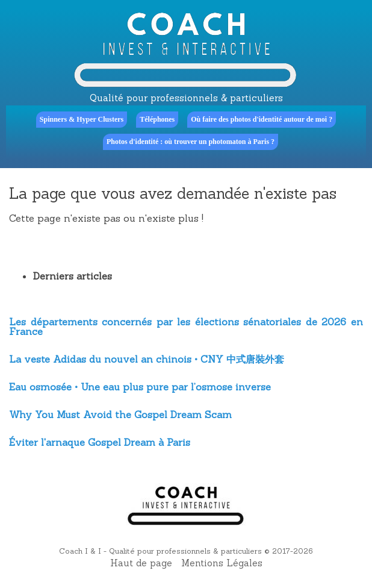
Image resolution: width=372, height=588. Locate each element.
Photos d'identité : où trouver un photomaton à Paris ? (191, 142)
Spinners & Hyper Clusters (82, 119)
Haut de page (141, 563)
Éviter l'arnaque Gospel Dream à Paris (100, 442)
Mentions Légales (222, 563)
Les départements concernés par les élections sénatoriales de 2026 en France (186, 327)
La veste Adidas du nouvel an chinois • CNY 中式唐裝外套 (147, 359)
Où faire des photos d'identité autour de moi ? (262, 119)
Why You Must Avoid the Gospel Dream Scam (120, 414)
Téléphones (157, 119)
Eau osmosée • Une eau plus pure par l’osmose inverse (140, 387)
